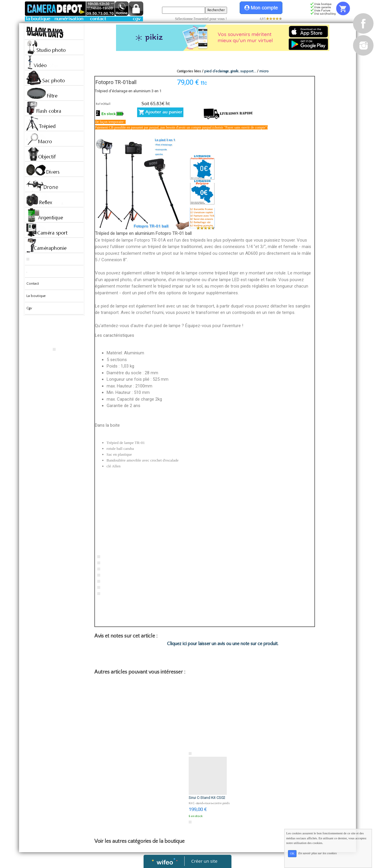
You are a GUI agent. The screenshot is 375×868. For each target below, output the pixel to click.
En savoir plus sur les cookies (317, 853)
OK (292, 854)
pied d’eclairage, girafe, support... (230, 71)
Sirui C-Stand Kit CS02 (207, 798)
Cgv (29, 308)
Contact (33, 284)
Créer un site (204, 861)
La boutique (36, 296)
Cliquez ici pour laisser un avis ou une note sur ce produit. (223, 644)
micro (264, 71)
